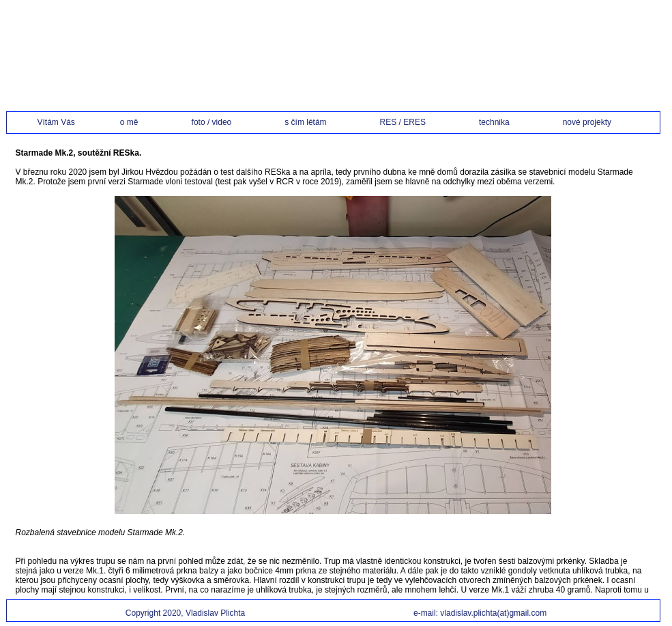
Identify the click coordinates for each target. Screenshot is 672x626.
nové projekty (587, 122)
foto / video (224, 122)
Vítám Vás (64, 122)
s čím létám (318, 122)
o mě (142, 122)
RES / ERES (415, 122)
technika (507, 122)
